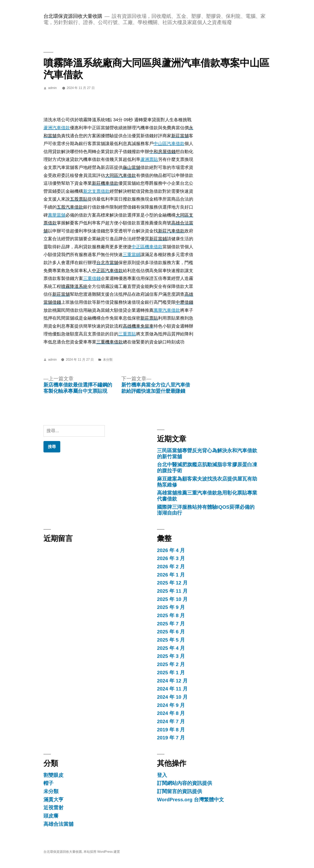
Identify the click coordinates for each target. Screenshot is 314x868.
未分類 (108, 360)
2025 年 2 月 (171, 664)
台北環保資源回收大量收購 (73, 16)
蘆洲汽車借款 (57, 128)
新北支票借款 (96, 191)
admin (53, 88)
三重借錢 (92, 278)
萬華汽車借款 (167, 310)
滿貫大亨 (53, 800)
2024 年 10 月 (172, 697)
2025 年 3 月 (171, 656)
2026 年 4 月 (171, 550)
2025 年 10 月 (172, 599)
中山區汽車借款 (169, 144)
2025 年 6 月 (171, 632)
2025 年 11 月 (172, 591)
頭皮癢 (51, 816)
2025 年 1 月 (171, 673)
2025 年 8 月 (171, 615)
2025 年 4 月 (171, 648)
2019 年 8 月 (171, 730)
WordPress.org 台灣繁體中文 (190, 800)
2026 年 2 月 (171, 567)
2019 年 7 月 (171, 738)
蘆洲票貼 (149, 159)
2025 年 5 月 (171, 640)
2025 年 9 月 (171, 607)
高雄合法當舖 (58, 824)
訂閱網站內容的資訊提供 (185, 783)
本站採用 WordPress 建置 (102, 852)
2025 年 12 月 (172, 583)
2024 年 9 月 (171, 705)
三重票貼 (127, 334)
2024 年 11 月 (172, 689)
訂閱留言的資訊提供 (180, 791)
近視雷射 (53, 808)
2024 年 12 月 (172, 681)
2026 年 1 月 (171, 575)
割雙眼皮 (53, 775)
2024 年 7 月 (171, 721)
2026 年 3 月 (171, 558)
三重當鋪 (132, 255)
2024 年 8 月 (171, 713)
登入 (162, 775)
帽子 (48, 783)
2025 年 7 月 (171, 624)
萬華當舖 (57, 215)
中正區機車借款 (147, 247)
